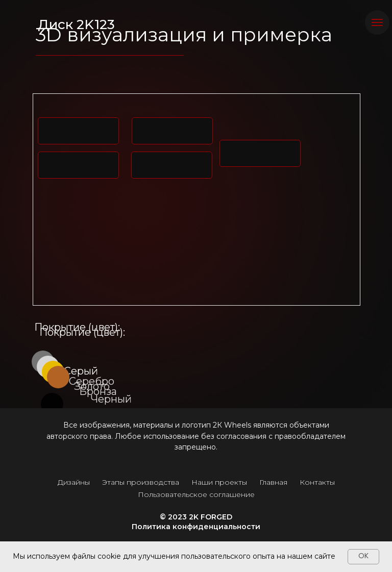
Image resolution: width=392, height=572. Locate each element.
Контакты (317, 482)
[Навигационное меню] (377, 22)
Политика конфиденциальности (196, 527)
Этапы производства (141, 482)
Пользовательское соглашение (196, 494)
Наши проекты (219, 482)
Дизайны (74, 482)
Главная (273, 482)
